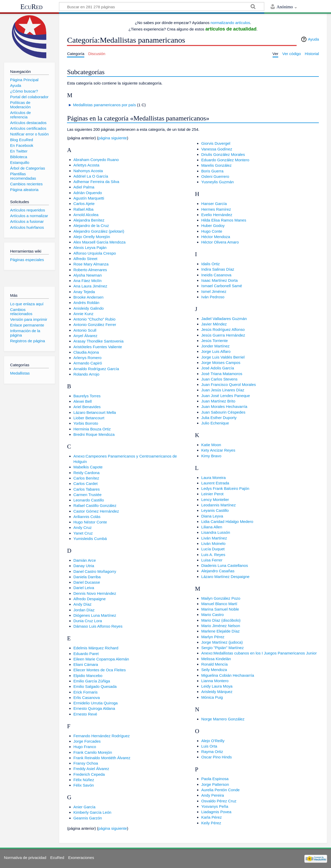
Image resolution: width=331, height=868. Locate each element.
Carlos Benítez (86, 478)
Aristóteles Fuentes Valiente (98, 347)
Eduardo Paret (86, 654)
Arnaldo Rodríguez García (96, 369)
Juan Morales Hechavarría (224, 406)
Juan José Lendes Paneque (225, 396)
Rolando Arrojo (86, 374)
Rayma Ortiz (212, 752)
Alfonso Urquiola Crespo (95, 253)
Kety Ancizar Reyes (218, 450)
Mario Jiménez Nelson (221, 626)
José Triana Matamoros (222, 374)
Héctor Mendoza (216, 237)
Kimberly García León (92, 812)
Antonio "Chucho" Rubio (95, 319)
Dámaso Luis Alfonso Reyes (98, 626)
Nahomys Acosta (88, 171)
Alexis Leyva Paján (90, 248)
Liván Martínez (214, 538)
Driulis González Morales (223, 154)
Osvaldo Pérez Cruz (219, 801)
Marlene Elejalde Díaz (220, 631)
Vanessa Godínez (217, 149)
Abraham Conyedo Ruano (96, 160)
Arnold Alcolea (86, 215)
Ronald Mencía (214, 664)
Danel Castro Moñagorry (95, 571)
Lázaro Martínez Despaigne (225, 577)
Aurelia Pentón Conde (220, 790)
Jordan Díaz (84, 610)
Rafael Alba (84, 209)
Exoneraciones (81, 858)
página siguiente (113, 138)
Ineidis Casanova (216, 275)
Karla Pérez (211, 817)
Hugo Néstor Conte (90, 522)
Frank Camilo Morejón (93, 752)
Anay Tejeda (84, 292)
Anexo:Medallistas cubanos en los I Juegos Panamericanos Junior (259, 653)
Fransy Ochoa (86, 763)
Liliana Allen (212, 527)
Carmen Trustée (88, 495)
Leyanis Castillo (215, 510)
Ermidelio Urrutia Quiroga (96, 703)
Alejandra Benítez (89, 220)
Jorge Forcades (87, 741)
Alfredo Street (85, 259)
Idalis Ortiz (210, 264)
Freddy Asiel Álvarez (91, 769)
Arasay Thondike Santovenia (99, 341)
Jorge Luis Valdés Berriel (223, 357)
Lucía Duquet (213, 549)
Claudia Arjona (86, 352)
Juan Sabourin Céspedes (223, 412)
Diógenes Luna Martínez (95, 615)
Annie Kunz (84, 314)
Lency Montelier (215, 500)
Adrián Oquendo (88, 193)
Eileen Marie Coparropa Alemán (101, 659)
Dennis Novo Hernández (95, 593)
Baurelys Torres (87, 396)
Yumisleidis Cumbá (90, 539)
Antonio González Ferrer (95, 325)
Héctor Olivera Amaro (220, 242)
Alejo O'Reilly (213, 741)
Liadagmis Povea (216, 812)
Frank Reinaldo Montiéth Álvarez (102, 758)
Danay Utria (84, 566)
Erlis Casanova (87, 698)
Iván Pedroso (213, 297)
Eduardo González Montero (225, 160)
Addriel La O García (91, 176)
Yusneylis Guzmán (217, 182)
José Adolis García (218, 368)
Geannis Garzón (88, 818)
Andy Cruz (83, 527)
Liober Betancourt (89, 418)
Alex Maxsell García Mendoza (100, 242)
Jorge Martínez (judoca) (222, 642)
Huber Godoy (213, 226)
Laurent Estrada (215, 483)
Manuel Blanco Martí (219, 604)
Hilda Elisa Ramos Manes (224, 220)
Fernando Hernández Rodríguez (102, 736)
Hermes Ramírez (216, 209)
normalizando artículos (230, 23)
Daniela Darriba (87, 577)
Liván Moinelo (213, 543)
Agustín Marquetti (89, 198)
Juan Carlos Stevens (219, 379)
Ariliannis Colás (87, 517)
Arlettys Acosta (86, 165)
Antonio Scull (85, 330)
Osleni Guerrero (215, 176)
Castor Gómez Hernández (96, 511)
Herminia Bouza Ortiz (92, 429)
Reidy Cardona (86, 473)
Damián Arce (85, 560)
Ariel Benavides (87, 407)
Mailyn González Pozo (221, 598)
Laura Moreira (213, 478)
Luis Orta (209, 746)
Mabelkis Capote (88, 467)
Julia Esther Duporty (219, 418)
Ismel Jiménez (214, 291)
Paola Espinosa (215, 779)
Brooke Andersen (89, 297)
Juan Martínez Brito (218, 401)
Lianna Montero (215, 681)
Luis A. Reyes (213, 555)
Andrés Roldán (86, 303)
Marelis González (216, 165)
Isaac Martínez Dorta (219, 280)
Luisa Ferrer (212, 560)
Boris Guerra (212, 171)
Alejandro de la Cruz (91, 226)
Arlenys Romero (88, 358)
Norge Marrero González (223, 719)
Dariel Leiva (84, 588)
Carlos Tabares (87, 489)
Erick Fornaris (86, 692)
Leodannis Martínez (218, 505)
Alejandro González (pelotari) (99, 231)
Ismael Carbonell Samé (222, 286)
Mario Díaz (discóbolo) (221, 620)
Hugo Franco (85, 747)
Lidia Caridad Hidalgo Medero (227, 521)
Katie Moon (211, 445)
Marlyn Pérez (213, 637)
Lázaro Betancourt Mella (95, 412)
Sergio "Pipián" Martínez (222, 648)
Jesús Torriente (215, 341)
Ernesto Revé (85, 714)
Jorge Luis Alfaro (216, 351)
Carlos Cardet (86, 484)
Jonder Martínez (215, 346)
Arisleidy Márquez (217, 692)
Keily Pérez (211, 823)
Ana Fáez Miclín (88, 281)
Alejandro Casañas (218, 571)
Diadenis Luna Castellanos (225, 565)
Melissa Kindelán (216, 659)
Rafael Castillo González (95, 505)
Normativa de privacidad (25, 858)
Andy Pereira (213, 795)
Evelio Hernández (217, 215)
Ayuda (314, 39)
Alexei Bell (83, 401)
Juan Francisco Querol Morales (228, 384)
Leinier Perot (212, 494)
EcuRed (32, 7)
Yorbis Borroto (86, 423)
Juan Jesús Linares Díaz (223, 390)
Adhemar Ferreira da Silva (96, 182)
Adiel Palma (84, 187)
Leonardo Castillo (89, 500)
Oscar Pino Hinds (216, 757)
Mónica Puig (212, 697)
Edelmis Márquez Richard (96, 648)
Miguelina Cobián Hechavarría (228, 675)
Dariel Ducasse (87, 582)
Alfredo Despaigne (90, 599)
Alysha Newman (88, 275)
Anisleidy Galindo (89, 308)
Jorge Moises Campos (221, 363)
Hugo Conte (212, 231)
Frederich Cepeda (89, 774)
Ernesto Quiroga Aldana (94, 708)
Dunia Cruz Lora (88, 621)
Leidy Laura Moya (217, 686)
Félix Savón (84, 785)
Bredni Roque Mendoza (94, 434)
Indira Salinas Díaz (218, 269)
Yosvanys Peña (215, 806)
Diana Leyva (212, 516)
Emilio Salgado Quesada (95, 686)
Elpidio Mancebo (88, 676)
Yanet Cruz (83, 533)
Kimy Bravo (211, 456)
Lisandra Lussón (216, 532)
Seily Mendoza (214, 670)
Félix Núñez (84, 780)
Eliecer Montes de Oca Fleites (100, 670)
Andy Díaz (82, 604)
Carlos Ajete (84, 204)
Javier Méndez (214, 324)
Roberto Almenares (90, 270)
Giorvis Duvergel (216, 143)
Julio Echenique (215, 423)
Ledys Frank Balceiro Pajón (225, 488)
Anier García (84, 807)
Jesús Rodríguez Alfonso (223, 329)
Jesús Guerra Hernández (223, 335)
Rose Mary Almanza (91, 264)
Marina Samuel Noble (220, 609)
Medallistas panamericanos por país (104, 105)
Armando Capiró (88, 363)
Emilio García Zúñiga (92, 681)
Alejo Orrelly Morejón (92, 237)
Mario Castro (212, 615)
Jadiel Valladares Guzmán (224, 319)
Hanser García (214, 204)
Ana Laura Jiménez (90, 286)
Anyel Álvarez (85, 336)
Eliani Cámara (86, 664)
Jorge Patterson (215, 784)
